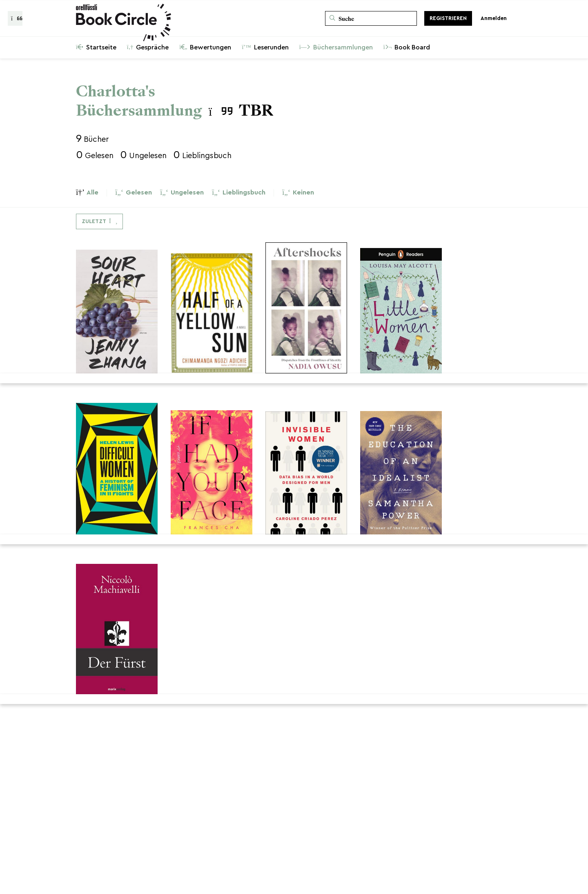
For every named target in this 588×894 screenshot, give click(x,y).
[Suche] (371, 18)
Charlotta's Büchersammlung (139, 101)
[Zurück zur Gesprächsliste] (15, 18)
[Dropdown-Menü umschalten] (99, 221)
